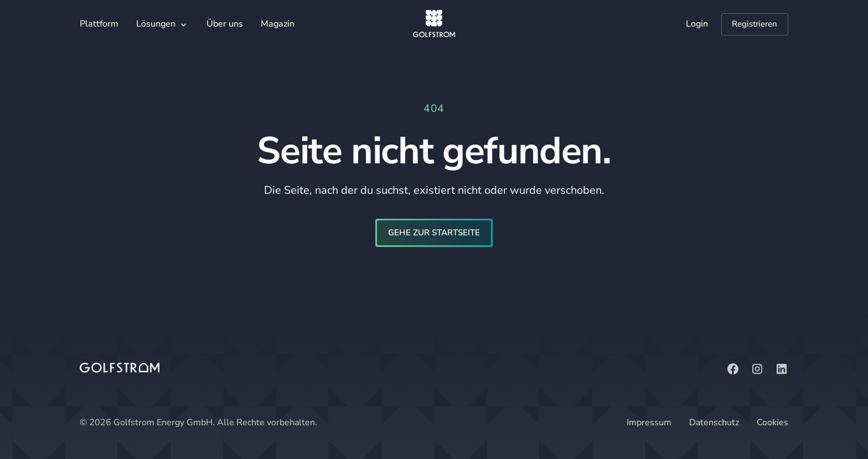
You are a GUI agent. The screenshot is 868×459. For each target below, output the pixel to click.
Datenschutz (714, 422)
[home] (434, 24)
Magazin (278, 24)
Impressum (649, 422)
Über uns (225, 24)
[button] (162, 25)
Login (697, 24)
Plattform (99, 24)
